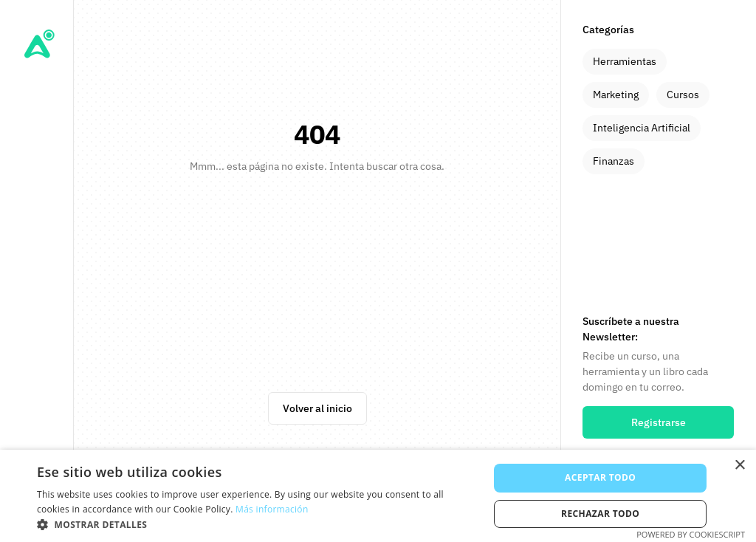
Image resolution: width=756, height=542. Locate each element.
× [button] (739, 466)
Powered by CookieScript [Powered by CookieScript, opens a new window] (691, 534)
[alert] (378, 496)
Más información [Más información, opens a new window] (272, 509)
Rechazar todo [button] (600, 514)
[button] (256, 524)
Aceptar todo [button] (600, 477)
